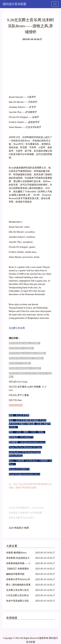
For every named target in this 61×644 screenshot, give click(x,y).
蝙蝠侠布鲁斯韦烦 (15, 574)
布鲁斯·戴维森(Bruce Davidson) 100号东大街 (17, 553)
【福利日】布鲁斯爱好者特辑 (18, 569)
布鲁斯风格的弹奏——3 (18, 563)
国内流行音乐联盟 (14, 4)
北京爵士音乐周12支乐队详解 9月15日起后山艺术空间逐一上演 (18, 591)
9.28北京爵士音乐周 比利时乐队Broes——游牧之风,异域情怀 (18, 596)
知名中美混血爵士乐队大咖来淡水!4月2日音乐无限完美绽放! (18, 601)
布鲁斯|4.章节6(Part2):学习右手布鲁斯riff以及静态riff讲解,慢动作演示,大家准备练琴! (18, 580)
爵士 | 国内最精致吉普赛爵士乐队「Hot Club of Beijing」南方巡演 (18, 585)
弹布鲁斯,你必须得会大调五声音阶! (18, 558)
